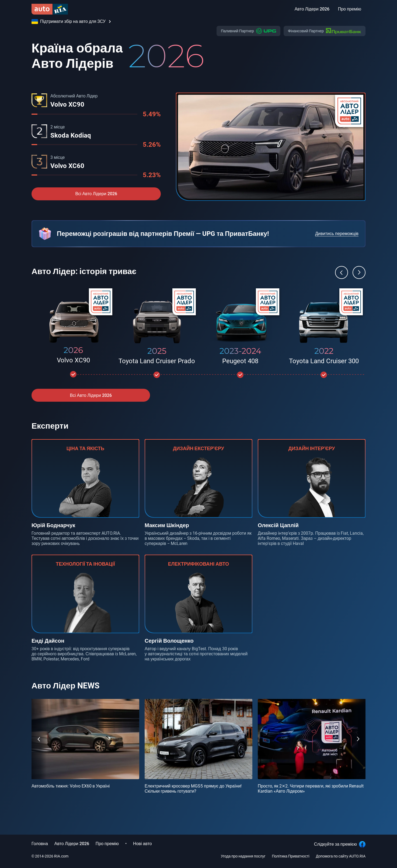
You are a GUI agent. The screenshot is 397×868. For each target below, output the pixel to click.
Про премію (107, 844)
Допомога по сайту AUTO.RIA (341, 856)
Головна (40, 844)
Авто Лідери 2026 (72, 844)
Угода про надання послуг (243, 856)
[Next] (359, 272)
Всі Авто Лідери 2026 (96, 194)
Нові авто (142, 844)
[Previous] (342, 272)
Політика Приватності (291, 856)
